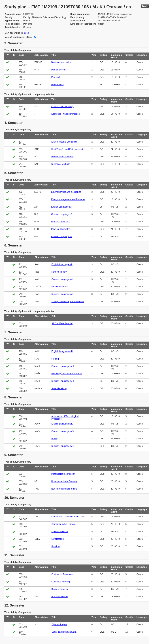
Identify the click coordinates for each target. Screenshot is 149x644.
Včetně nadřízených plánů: (19, 37)
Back (145, 6)
